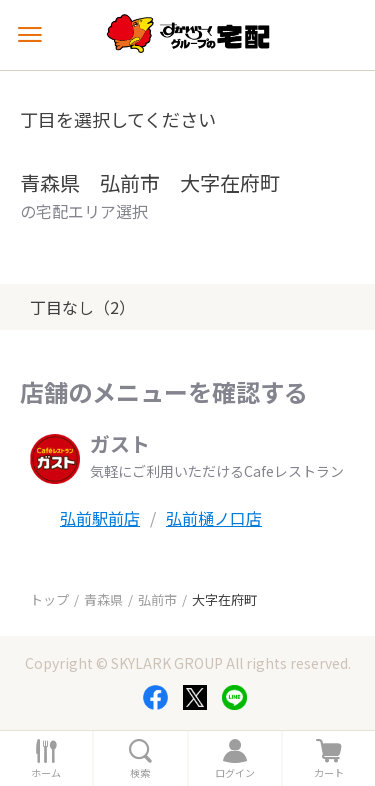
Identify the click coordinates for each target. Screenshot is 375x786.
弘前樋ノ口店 (214, 518)
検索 (140, 773)
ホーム (46, 773)
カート (329, 773)
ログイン (235, 773)
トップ (49, 599)
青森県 (103, 599)
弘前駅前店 (100, 518)
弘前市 (157, 599)
